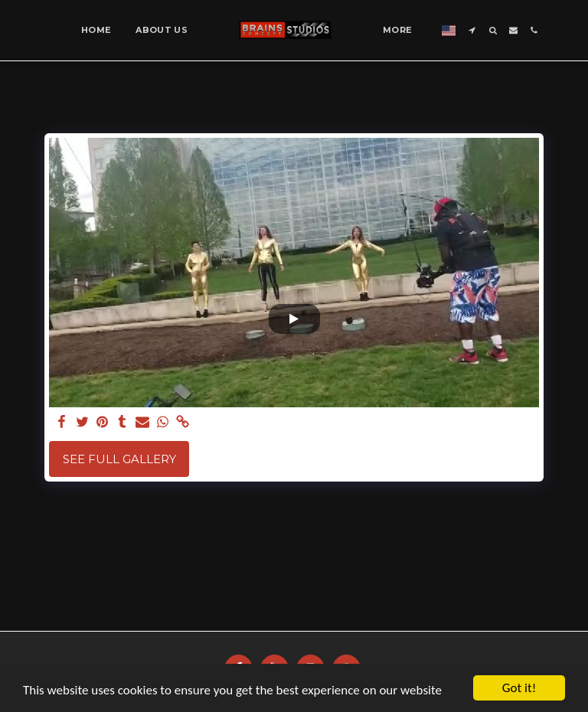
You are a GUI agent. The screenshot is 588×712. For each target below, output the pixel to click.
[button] (472, 30)
